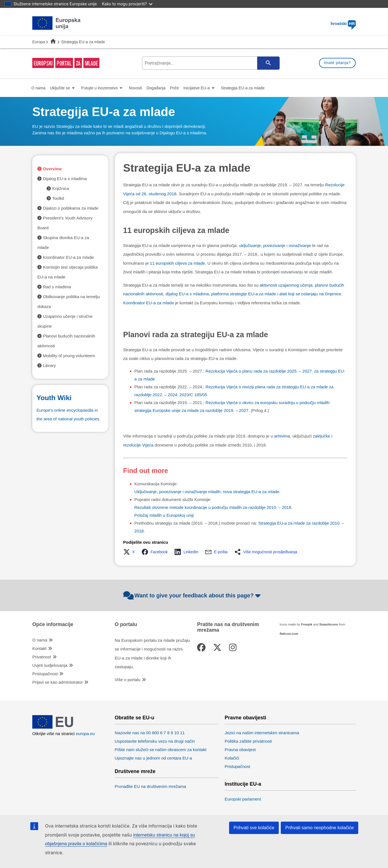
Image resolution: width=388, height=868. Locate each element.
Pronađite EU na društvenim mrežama (150, 786)
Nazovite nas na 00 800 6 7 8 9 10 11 (150, 733)
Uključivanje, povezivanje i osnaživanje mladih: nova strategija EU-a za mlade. (207, 492)
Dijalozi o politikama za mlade (71, 208)
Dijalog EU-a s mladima (65, 179)
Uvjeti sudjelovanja (50, 665)
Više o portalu (128, 680)
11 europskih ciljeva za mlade (178, 263)
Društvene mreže (135, 771)
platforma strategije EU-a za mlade (244, 294)
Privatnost (42, 657)
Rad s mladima (57, 287)
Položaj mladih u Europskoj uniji (164, 515)
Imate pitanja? (337, 63)
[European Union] (57, 727)
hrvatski (343, 23)
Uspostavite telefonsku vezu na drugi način (155, 741)
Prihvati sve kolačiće (254, 828)
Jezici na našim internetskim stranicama (262, 733)
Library (49, 365)
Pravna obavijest (240, 750)
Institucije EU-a (243, 784)
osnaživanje (300, 245)
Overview (52, 169)
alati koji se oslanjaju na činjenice (310, 294)
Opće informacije (53, 625)
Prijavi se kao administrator (58, 682)
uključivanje (250, 245)
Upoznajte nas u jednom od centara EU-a (153, 758)
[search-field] (210, 63)
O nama (40, 640)
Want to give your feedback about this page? (193, 595)
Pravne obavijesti (245, 718)
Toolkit (58, 198)
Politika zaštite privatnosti (248, 741)
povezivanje (274, 245)
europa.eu (85, 734)
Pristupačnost (45, 674)
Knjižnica (61, 188)
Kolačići (232, 758)
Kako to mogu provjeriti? (127, 4)
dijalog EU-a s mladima (187, 294)
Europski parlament (243, 799)
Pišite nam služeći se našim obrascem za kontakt (161, 750)
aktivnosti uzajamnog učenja (286, 285)
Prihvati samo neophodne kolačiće (319, 828)
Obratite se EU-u (135, 718)
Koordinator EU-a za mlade (149, 303)
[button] (131, 552)
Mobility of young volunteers (69, 356)
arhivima (282, 436)
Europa (39, 42)
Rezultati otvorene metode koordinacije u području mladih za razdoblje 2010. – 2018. (214, 507)
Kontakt (39, 648)
